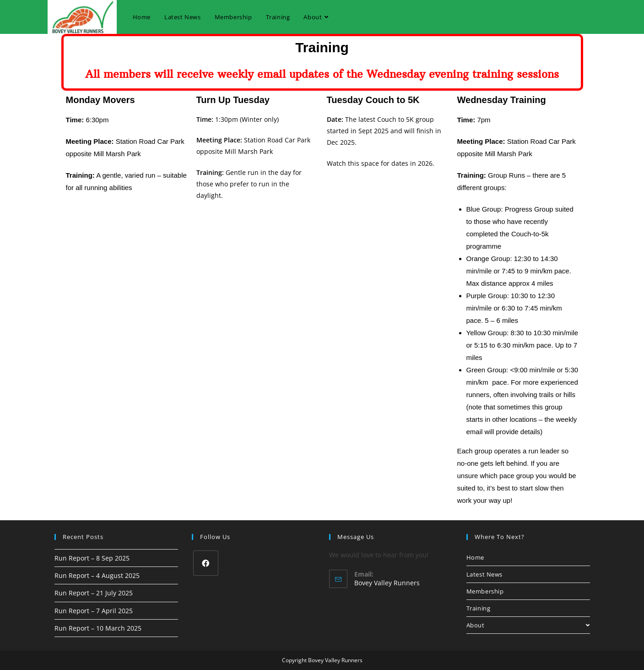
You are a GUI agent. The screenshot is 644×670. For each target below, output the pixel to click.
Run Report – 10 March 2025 (98, 628)
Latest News (485, 574)
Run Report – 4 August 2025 (97, 575)
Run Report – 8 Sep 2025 (92, 558)
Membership (485, 591)
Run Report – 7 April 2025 (94, 611)
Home (475, 557)
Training (479, 608)
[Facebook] (206, 563)
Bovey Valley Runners (387, 583)
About (528, 625)
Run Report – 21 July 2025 (94, 593)
